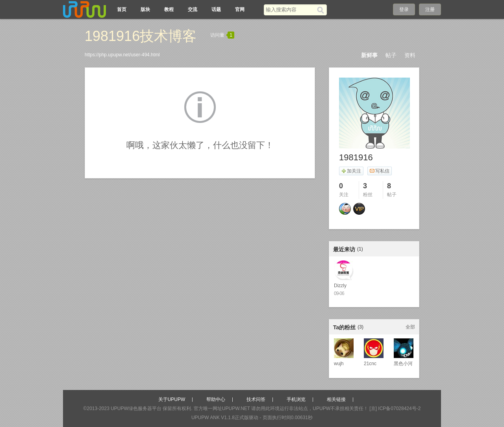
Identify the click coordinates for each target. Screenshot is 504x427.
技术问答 (256, 399)
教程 (169, 9)
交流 (193, 9)
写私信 (379, 171)
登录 (404, 9)
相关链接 (336, 399)
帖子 (391, 55)
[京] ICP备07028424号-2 (395, 408)
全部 (410, 327)
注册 (430, 9)
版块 (145, 9)
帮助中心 (216, 399)
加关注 (351, 171)
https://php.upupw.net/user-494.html (122, 55)
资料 (410, 55)
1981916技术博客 (141, 36)
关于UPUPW (172, 399)
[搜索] (322, 10)
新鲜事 (369, 55)
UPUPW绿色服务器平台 (136, 408)
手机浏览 (296, 399)
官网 (240, 9)
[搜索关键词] (290, 10)
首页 (122, 9)
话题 (216, 9)
